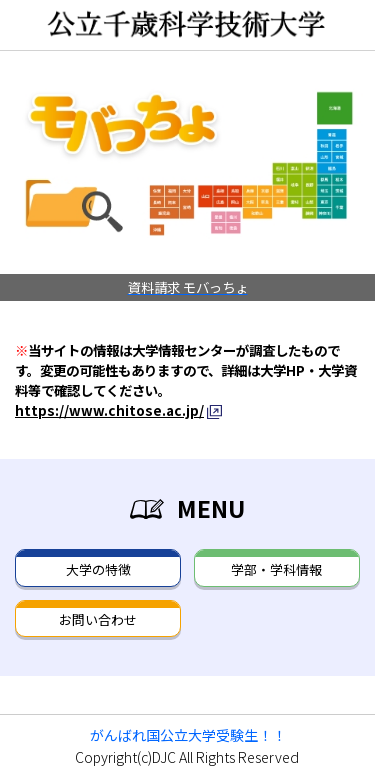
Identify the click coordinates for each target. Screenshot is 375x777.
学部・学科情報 (276, 569)
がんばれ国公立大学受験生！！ (188, 735)
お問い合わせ (98, 619)
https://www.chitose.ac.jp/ (109, 410)
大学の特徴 (98, 569)
